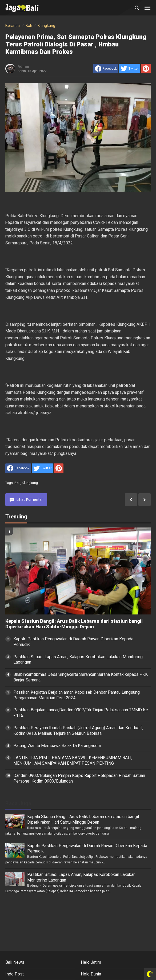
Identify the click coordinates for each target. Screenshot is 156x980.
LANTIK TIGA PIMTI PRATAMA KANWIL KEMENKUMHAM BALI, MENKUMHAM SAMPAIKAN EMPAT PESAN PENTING (73, 760)
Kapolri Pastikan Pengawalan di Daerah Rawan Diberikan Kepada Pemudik (73, 642)
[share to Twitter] (130, 69)
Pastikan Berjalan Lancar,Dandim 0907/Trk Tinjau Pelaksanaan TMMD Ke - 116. (81, 713)
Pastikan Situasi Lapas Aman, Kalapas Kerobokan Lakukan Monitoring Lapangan (78, 660)
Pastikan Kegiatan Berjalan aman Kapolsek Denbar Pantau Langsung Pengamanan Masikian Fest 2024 (77, 695)
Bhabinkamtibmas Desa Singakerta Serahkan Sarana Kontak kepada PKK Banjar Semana (81, 677)
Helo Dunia (91, 974)
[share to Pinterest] (146, 69)
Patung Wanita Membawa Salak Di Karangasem (57, 746)
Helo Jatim (91, 962)
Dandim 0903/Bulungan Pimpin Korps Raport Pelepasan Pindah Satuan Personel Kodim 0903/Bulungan (79, 778)
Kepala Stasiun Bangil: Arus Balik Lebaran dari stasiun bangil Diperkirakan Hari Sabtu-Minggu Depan (74, 624)
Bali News (15, 962)
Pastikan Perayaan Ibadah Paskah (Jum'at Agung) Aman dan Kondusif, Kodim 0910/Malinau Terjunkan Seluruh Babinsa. (78, 731)
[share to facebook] (106, 69)
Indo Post (15, 974)
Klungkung (30, 483)
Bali (17, 483)
